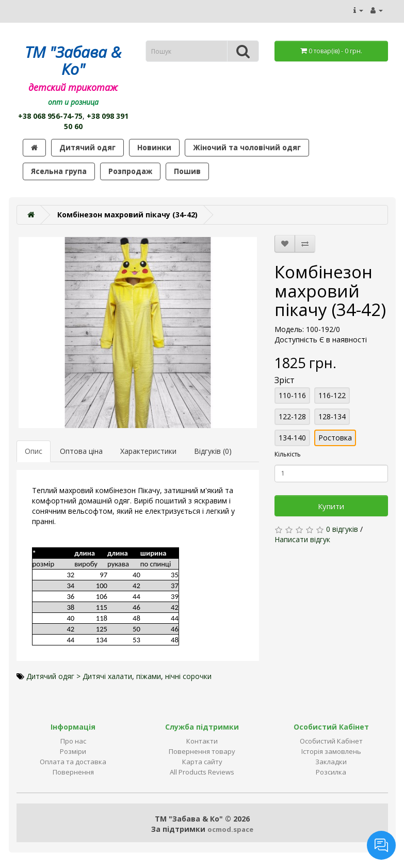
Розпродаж (130, 171)
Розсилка (331, 772)
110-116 (292, 395)
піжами (149, 676)
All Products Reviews (202, 772)
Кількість (288, 454)
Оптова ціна (81, 451)
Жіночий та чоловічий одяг (247, 147)
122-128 (292, 416)
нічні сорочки (188, 676)
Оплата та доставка (73, 762)
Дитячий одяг (87, 147)
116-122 (332, 395)
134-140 (292, 438)
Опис (34, 451)
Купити (331, 506)
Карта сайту (202, 762)
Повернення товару (202, 751)
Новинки (154, 147)
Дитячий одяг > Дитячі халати (79, 676)
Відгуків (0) (213, 451)
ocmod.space (230, 829)
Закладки (331, 762)
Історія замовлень (331, 751)
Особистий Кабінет (331, 741)
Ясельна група (59, 171)
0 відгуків (342, 529)
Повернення (73, 772)
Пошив (187, 171)
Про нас (73, 741)
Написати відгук (302, 539)
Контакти (202, 741)
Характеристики (148, 451)
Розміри (73, 751)
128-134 (332, 416)
